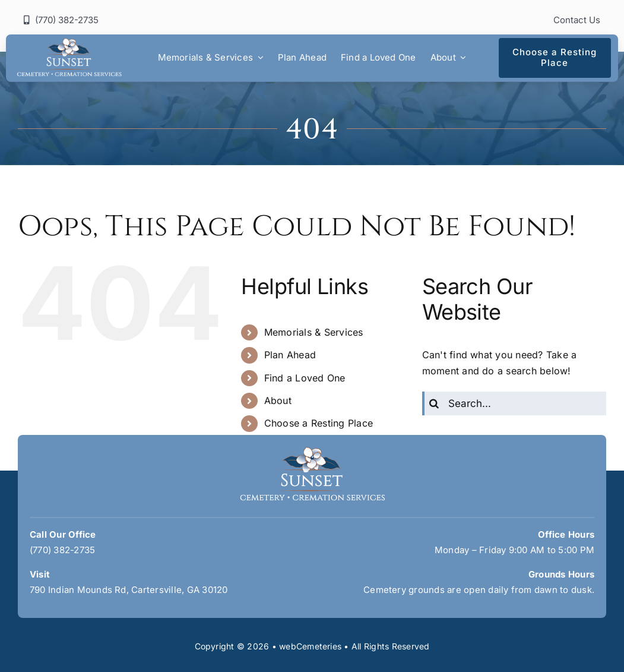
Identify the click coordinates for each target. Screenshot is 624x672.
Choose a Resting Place (319, 423)
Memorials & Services (314, 332)
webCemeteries (310, 646)
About (278, 400)
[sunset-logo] (69, 43)
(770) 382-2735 (62, 550)
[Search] (434, 403)
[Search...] (514, 403)
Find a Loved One (305, 378)
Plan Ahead (290, 355)
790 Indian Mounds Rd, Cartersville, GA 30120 (129, 590)
